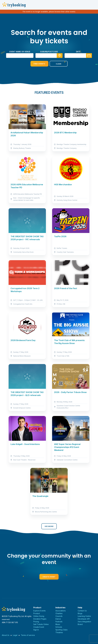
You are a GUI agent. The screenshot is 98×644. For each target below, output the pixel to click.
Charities (59, 613)
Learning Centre (84, 616)
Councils (59, 616)
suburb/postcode (49, 52)
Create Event (49, 577)
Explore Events (39, 611)
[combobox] (49, 56)
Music (58, 624)
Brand (80, 624)
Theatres (59, 632)
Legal (15, 635)
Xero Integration (84, 622)
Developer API (84, 619)
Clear (59, 64)
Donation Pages (40, 619)
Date (78, 52)
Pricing (36, 622)
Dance (58, 619)
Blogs (80, 613)
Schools (59, 627)
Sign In (36, 630)
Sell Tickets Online (41, 624)
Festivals (59, 622)
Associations (61, 611)
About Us (6, 635)
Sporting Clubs (61, 630)
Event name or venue (20, 52)
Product (37, 613)
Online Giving (39, 616)
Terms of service (28, 635)
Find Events (39, 64)
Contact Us (82, 611)
